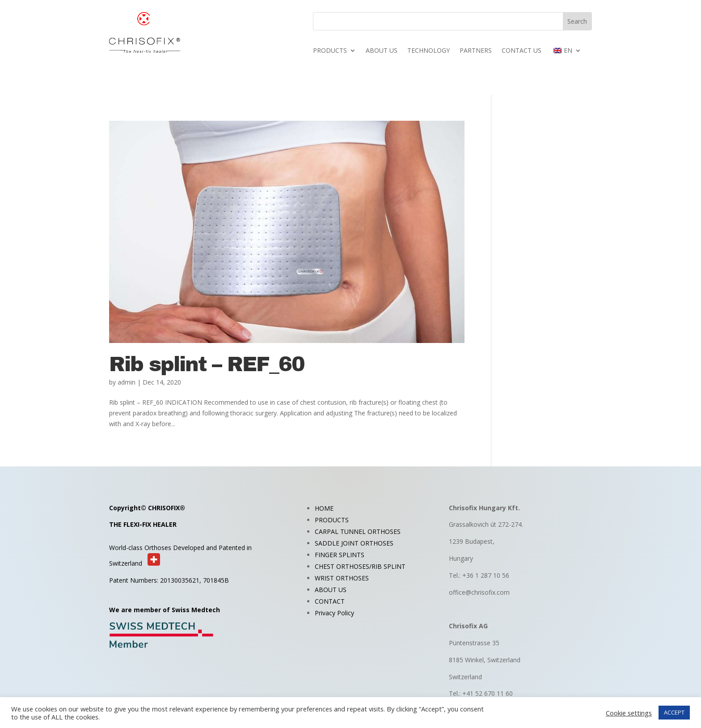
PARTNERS (476, 51)
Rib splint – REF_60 (207, 364)
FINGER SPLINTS (340, 555)
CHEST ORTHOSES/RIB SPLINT (360, 566)
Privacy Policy (334, 613)
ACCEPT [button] (674, 712)
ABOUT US (382, 51)
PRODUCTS (330, 51)
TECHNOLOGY (429, 51)
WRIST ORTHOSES (342, 578)
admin (127, 382)
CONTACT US (522, 51)
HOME (324, 508)
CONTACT (330, 601)
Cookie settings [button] (629, 713)
